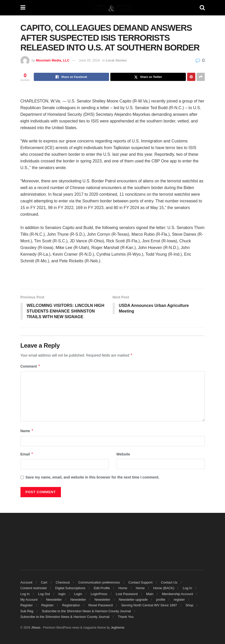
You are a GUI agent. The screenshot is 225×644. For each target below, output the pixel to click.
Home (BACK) (164, 588)
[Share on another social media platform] (201, 77)
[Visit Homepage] (112, 8)
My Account (29, 600)
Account (26, 582)
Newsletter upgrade (133, 600)
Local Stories (116, 60)
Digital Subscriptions (70, 588)
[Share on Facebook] (72, 77)
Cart (44, 582)
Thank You (126, 617)
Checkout (63, 582)
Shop (189, 605)
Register (27, 605)
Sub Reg (27, 611)
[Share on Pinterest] (191, 77)
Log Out (44, 594)
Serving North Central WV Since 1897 (149, 605)
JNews (36, 628)
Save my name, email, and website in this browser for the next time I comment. (93, 477)
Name (27, 431)
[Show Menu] (23, 8)
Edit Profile (102, 588)
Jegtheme (118, 628)
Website (123, 454)
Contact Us (169, 582)
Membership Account (177, 594)
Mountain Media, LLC (53, 60)
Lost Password (127, 594)
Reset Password (100, 605)
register (179, 600)
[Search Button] (202, 8)
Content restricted (34, 588)
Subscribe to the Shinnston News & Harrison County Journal (86, 611)
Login (78, 594)
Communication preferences (99, 582)
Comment (30, 367)
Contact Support (141, 582)
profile (161, 600)
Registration (71, 605)
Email (27, 454)
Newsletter (54, 600)
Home (123, 588)
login (62, 594)
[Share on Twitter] (148, 77)
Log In (187, 588)
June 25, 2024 (89, 60)
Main (150, 594)
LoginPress (99, 594)
